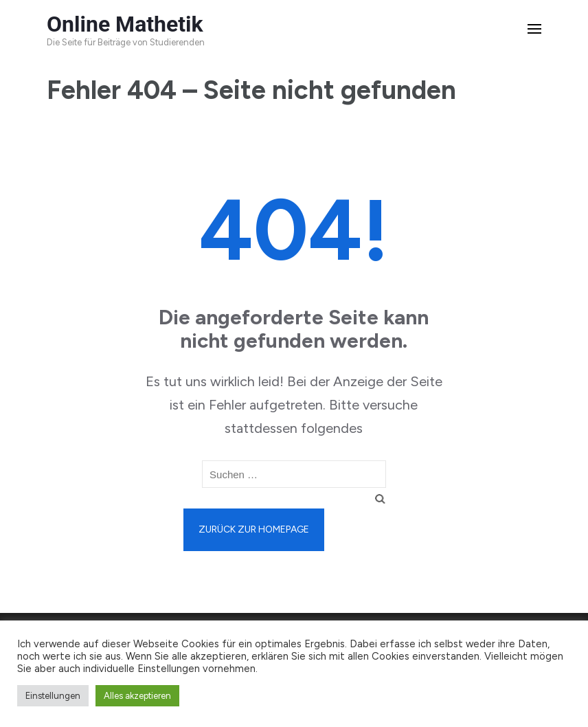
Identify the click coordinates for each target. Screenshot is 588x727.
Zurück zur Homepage (254, 529)
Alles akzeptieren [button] (137, 696)
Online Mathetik (125, 24)
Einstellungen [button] (53, 696)
